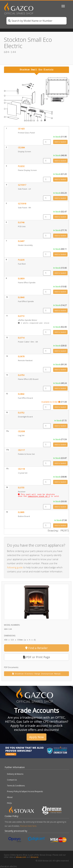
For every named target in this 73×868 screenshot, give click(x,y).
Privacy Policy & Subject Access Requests (25, 791)
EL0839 (21, 279)
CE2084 (21, 148)
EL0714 (21, 338)
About (10, 797)
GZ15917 (22, 185)
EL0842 (21, 394)
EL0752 (21, 413)
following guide (15, 567)
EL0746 (21, 222)
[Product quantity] (47, 142)
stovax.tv (34, 857)
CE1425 (21, 129)
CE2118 (21, 469)
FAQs (9, 803)
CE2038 (21, 431)
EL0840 (21, 297)
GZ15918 (22, 204)
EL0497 (21, 241)
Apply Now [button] (36, 737)
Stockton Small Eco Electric (37, 70)
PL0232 (21, 166)
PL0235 (21, 260)
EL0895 (21, 512)
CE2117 (21, 450)
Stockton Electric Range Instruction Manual (37, 674)
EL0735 (21, 488)
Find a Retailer (36, 648)
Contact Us (12, 780)
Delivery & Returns (15, 774)
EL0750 (21, 375)
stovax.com (21, 857)
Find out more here (28, 826)
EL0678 (21, 356)
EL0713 (21, 316)
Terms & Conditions (16, 786)
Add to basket (60, 142)
